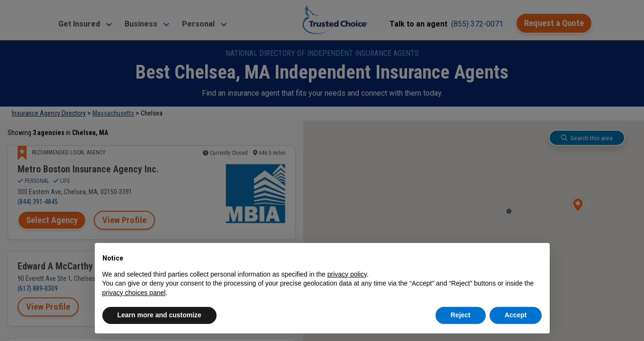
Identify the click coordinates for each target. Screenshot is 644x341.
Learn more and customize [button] (159, 315)
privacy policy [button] (347, 274)
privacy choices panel (134, 293)
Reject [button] (461, 315)
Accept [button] (516, 315)
